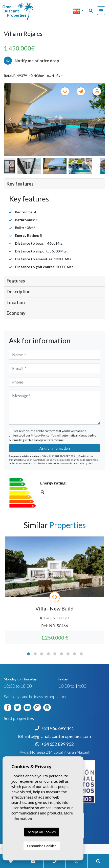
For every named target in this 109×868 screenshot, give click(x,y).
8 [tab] (75, 654)
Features (16, 281)
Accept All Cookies (42, 832)
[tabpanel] (54, 590)
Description (19, 292)
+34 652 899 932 (55, 744)
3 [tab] (42, 654)
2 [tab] (35, 654)
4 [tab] (48, 654)
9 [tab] (81, 654)
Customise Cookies (42, 846)
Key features (20, 184)
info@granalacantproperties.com (58, 736)
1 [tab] (29, 654)
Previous (10, 120)
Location (16, 302)
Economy (16, 313)
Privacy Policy (40, 435)
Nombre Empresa (24, 11)
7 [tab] (68, 654)
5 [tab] (55, 654)
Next (99, 120)
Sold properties (19, 718)
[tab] (54, 184)
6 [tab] (61, 654)
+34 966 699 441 (54, 728)
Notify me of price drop (31, 61)
